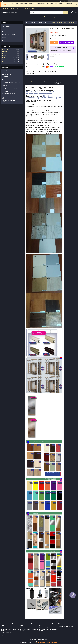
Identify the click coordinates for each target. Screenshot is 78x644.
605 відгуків (64, 1)
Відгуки (4, 37)
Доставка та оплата (59, 17)
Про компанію (42, 17)
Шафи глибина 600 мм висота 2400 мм (41, 23)
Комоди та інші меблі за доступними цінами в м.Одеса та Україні (29, 629)
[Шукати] (66, 12)
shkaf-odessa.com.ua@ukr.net (12, 71)
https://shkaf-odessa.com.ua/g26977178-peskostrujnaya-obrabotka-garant (42, 93)
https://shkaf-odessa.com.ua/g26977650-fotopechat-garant (44, 97)
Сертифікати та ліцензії (9, 34)
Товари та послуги (30, 17)
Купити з (67, 43)
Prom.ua (47, 640)
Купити (55, 43)
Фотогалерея (6, 26)
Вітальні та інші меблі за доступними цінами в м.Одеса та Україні (10, 634)
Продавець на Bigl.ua (39, 641)
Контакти (50, 17)
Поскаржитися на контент (40, 642)
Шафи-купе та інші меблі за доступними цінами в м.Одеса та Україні (10, 629)
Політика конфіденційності (52, 642)
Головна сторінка (18, 17)
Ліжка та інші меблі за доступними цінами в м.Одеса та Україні (48, 629)
